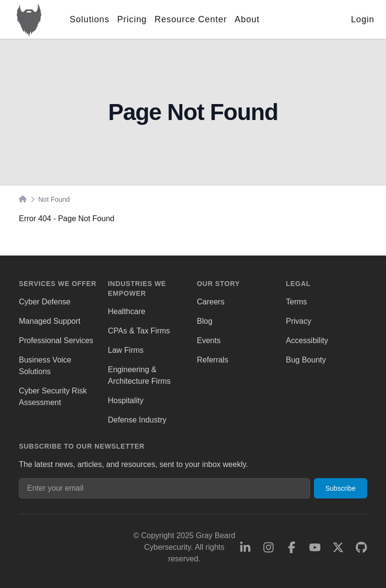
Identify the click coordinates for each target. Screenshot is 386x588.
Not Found (54, 199)
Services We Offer (58, 284)
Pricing (132, 19)
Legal (298, 284)
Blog (205, 321)
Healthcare (126, 311)
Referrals (213, 360)
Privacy (298, 321)
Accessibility (307, 340)
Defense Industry (137, 420)
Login (363, 19)
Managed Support (50, 321)
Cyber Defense (45, 302)
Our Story (218, 284)
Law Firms (126, 350)
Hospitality (126, 400)
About (247, 19)
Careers (211, 302)
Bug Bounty (306, 360)
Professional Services (56, 340)
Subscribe (341, 488)
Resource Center (191, 19)
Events (209, 340)
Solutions (89, 19)
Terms (297, 302)
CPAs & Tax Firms (139, 331)
